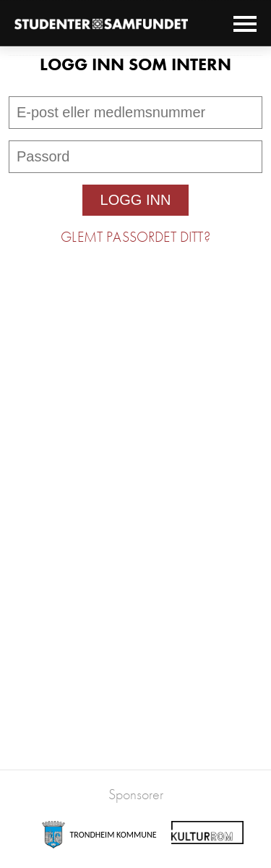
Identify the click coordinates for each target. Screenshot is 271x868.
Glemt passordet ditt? (135, 237)
